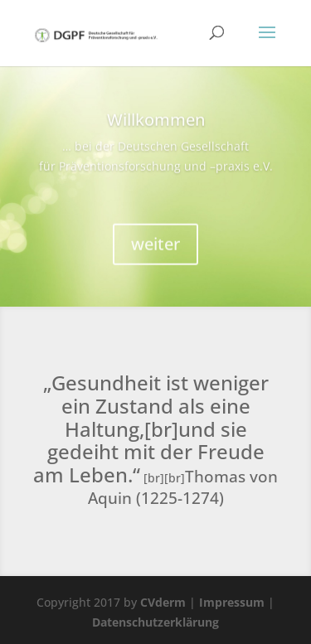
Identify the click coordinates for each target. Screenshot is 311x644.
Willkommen (156, 126)
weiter (155, 250)
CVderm (163, 602)
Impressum (232, 602)
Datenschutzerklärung (155, 622)
